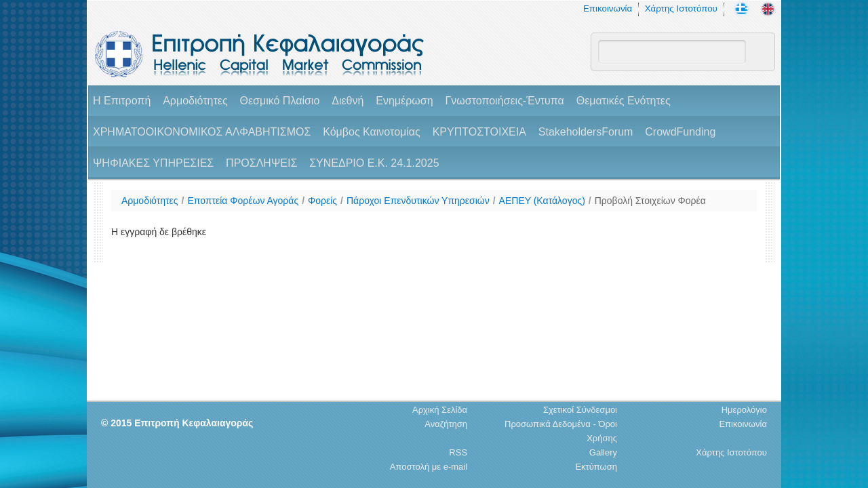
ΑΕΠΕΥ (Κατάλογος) (542, 201)
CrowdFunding (680, 132)
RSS (458, 452)
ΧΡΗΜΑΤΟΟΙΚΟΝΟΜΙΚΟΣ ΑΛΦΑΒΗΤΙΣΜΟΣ (202, 132)
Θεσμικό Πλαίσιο (279, 101)
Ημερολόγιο (744, 410)
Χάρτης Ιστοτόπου (681, 8)
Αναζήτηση (446, 424)
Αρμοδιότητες (195, 101)
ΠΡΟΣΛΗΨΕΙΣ (261, 163)
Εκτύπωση (596, 467)
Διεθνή (348, 101)
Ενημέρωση (404, 101)
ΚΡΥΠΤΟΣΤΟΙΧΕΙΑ (479, 132)
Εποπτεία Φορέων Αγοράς (243, 201)
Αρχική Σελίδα (440, 410)
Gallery (603, 452)
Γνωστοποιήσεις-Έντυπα (504, 101)
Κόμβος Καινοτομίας (372, 132)
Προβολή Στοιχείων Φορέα (650, 201)
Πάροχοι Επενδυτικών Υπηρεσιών (418, 201)
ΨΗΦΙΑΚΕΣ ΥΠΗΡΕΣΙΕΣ (153, 163)
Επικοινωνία (608, 8)
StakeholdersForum (586, 132)
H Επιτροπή (122, 101)
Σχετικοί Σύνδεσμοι (580, 410)
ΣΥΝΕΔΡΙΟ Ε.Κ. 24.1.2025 (374, 163)
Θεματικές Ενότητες (624, 101)
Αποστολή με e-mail (429, 467)
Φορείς (322, 201)
